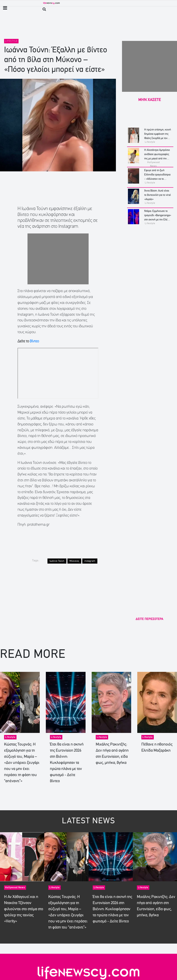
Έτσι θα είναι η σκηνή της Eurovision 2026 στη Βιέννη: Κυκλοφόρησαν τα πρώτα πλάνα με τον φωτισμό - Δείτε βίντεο (67, 763)
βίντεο (34, 341)
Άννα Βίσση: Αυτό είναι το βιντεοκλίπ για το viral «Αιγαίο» (157, 195)
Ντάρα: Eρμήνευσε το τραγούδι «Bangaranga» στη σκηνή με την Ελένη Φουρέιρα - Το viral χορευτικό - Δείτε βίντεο (158, 220)
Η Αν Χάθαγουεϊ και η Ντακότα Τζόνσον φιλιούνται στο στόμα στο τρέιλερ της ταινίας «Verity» (24, 909)
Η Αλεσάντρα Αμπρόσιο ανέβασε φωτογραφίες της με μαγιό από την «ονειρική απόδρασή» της (157, 159)
